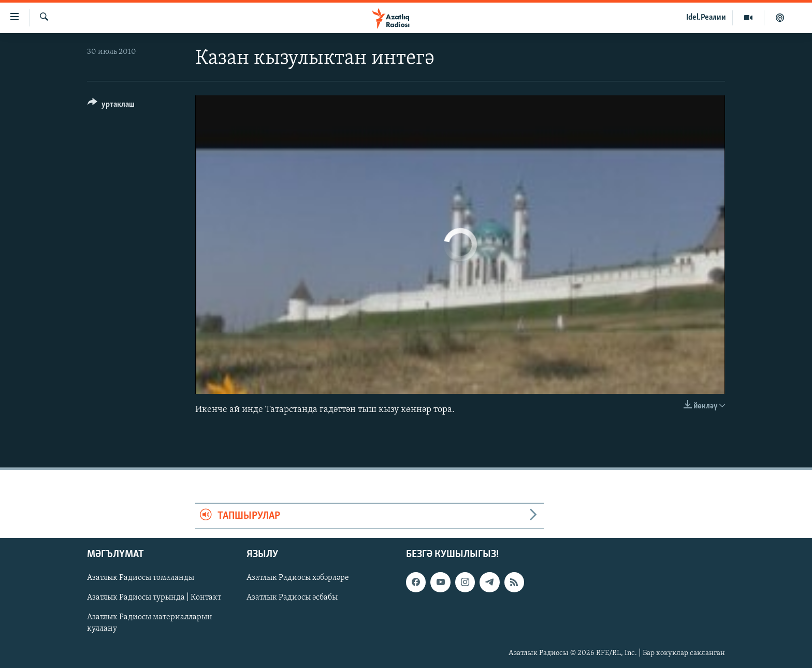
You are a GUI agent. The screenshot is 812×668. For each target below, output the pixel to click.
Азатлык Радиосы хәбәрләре (298, 578)
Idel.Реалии (706, 18)
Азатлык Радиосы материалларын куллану (150, 623)
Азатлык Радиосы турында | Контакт (154, 598)
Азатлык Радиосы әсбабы (292, 598)
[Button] (111, 106)
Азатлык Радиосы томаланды (141, 578)
